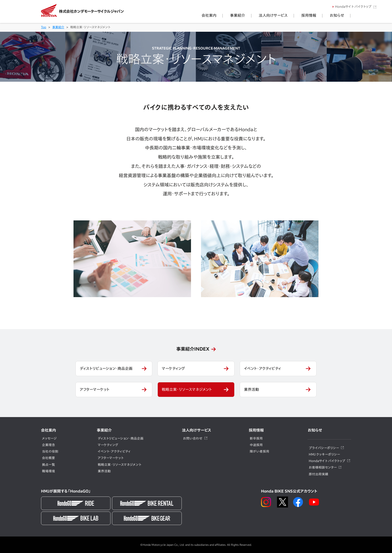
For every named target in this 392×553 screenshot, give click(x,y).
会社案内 (243, 15)
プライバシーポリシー (324, 448)
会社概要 (48, 458)
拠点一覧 (48, 465)
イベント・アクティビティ (262, 368)
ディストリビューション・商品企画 (106, 368)
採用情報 (320, 15)
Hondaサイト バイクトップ (353, 7)
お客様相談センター (323, 467)
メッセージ (49, 438)
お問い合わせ (193, 438)
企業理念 (48, 445)
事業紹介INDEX (193, 349)
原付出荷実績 (318, 474)
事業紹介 (264, 15)
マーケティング (173, 368)
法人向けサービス (292, 15)
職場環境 (48, 471)
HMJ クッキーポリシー (324, 454)
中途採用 (256, 445)
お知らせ (341, 15)
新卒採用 (256, 438)
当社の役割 (50, 451)
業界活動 (251, 389)
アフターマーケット (95, 389)
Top (44, 27)
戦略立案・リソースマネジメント (187, 389)
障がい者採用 (259, 451)
